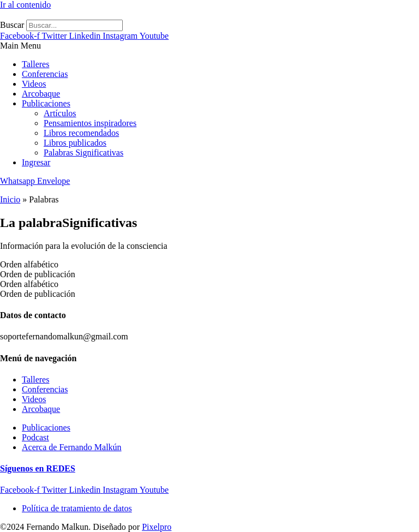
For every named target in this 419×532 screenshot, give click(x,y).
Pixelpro (157, 527)
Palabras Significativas (83, 153)
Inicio (10, 199)
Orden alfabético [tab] (29, 264)
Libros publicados (75, 143)
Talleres (35, 64)
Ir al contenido (25, 5)
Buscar (12, 25)
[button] (209, 46)
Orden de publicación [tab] (38, 274)
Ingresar (36, 162)
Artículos (60, 113)
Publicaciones (46, 103)
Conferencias (45, 74)
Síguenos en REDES (38, 468)
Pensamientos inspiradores (90, 123)
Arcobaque (41, 94)
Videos (34, 84)
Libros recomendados (81, 133)
